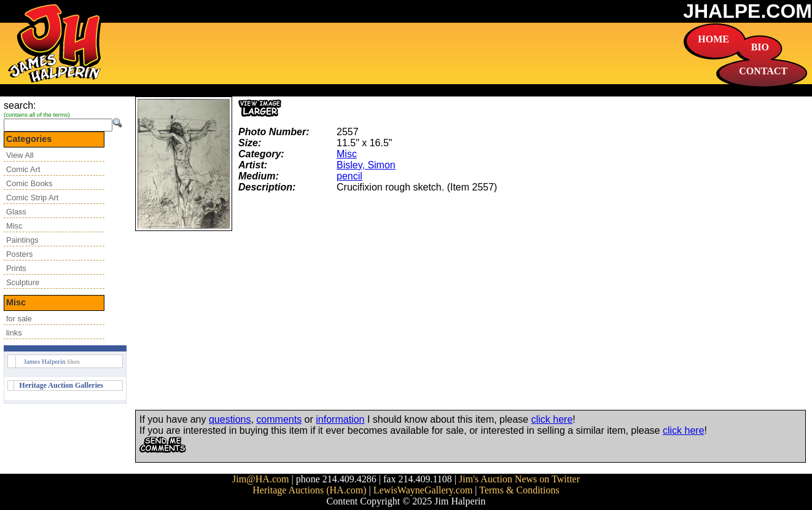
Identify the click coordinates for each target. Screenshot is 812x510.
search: (20, 105)
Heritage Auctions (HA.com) (309, 490)
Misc (14, 226)
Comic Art (23, 169)
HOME (713, 39)
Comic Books (29, 183)
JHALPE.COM (748, 11)
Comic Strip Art (32, 198)
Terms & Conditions (519, 490)
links (14, 333)
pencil (349, 176)
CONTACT (763, 71)
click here (552, 419)
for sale (19, 319)
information (340, 419)
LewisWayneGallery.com (423, 490)
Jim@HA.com (261, 479)
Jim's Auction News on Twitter (519, 479)
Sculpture (23, 282)
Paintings (22, 240)
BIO (760, 47)
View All (20, 155)
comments (279, 419)
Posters (19, 254)
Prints (16, 268)
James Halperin (44, 361)
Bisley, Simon (366, 165)
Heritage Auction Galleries (61, 385)
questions (230, 419)
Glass (16, 212)
